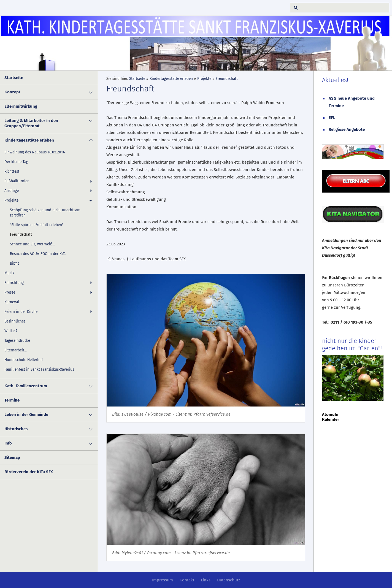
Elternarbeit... (16, 350)
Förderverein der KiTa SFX (29, 472)
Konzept (12, 92)
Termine (12, 400)
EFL (332, 118)
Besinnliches (15, 321)
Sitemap (12, 457)
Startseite (14, 78)
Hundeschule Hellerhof (24, 360)
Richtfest (12, 171)
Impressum (163, 580)
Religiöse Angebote (347, 129)
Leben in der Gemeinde (26, 414)
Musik (9, 273)
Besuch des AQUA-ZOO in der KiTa (38, 254)
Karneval (12, 302)
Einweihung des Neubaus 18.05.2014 (35, 152)
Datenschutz (229, 580)
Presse (10, 292)
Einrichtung (14, 283)
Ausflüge (12, 191)
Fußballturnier (17, 181)
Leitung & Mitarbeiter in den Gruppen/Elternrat (31, 123)
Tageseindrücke (17, 341)
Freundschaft (21, 235)
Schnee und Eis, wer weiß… (33, 244)
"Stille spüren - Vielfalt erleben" (37, 225)
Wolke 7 (11, 331)
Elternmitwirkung (21, 106)
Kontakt (187, 580)
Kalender (331, 419)
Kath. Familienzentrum (26, 386)
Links (206, 580)
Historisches (16, 429)
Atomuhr (330, 414)
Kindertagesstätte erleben (29, 140)
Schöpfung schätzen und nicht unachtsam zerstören (45, 213)
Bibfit (14, 263)
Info (8, 443)
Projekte (11, 200)
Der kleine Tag (16, 162)
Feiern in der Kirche (21, 312)
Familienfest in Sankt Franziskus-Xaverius (39, 369)
